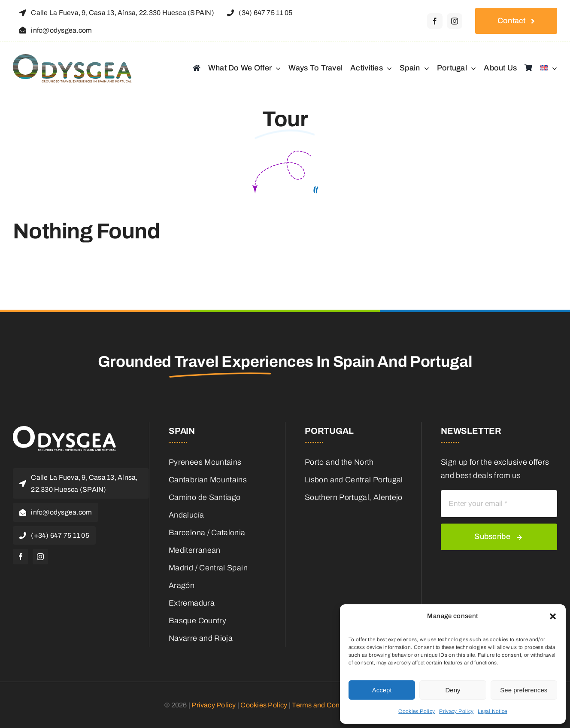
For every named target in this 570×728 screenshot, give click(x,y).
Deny (453, 690)
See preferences (524, 690)
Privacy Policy (456, 711)
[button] (553, 616)
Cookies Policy (417, 711)
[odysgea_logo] (76, 58)
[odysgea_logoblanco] (64, 430)
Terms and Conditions (326, 705)
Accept (382, 690)
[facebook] (435, 21)
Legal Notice (492, 711)
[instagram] (455, 21)
